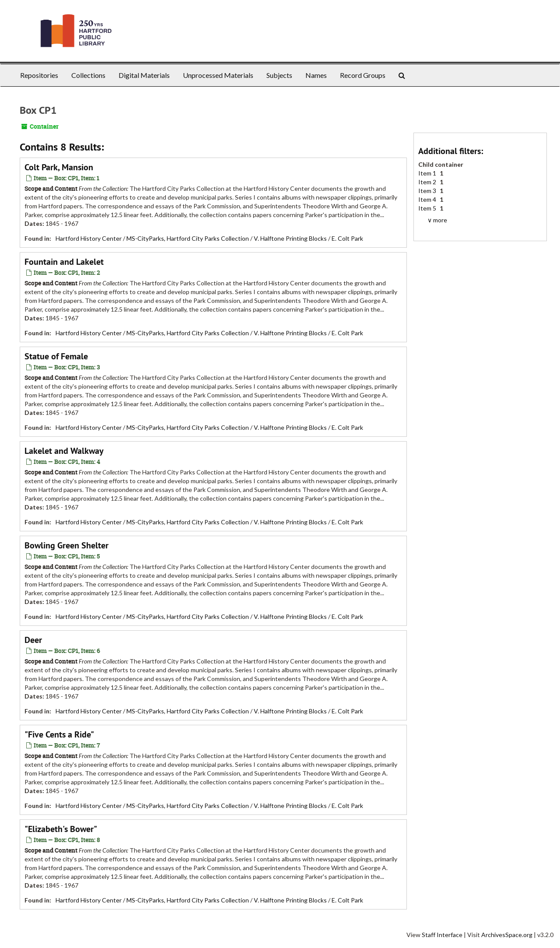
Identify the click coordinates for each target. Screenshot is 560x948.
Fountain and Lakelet (64, 262)
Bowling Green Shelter (66, 545)
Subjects (279, 75)
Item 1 (428, 173)
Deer (33, 640)
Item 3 (428, 191)
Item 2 (428, 182)
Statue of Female (56, 356)
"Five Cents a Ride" (59, 734)
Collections (88, 75)
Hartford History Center (89, 238)
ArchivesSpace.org (507, 935)
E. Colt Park (347, 238)
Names (316, 75)
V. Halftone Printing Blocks (290, 238)
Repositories (39, 75)
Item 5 (428, 208)
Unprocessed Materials (218, 75)
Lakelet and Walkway (64, 451)
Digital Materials (144, 75)
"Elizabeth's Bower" (61, 829)
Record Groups (363, 75)
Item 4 (428, 199)
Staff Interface (442, 935)
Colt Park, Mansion (59, 167)
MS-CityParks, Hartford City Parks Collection (188, 238)
